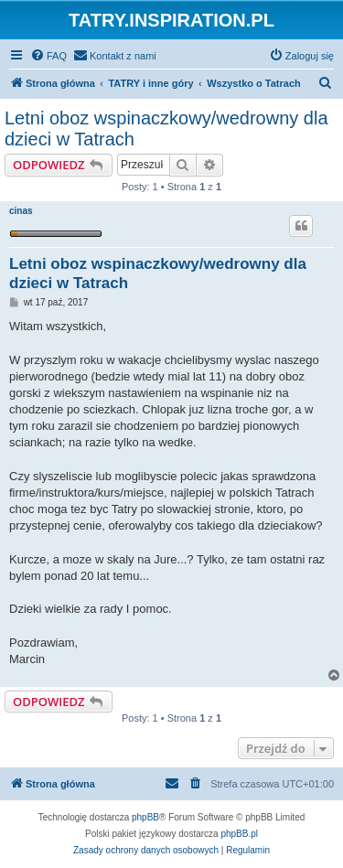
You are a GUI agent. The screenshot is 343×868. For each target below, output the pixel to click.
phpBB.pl (239, 834)
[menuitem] (48, 56)
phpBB (145, 817)
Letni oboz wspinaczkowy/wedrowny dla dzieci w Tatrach (166, 129)
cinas (21, 211)
